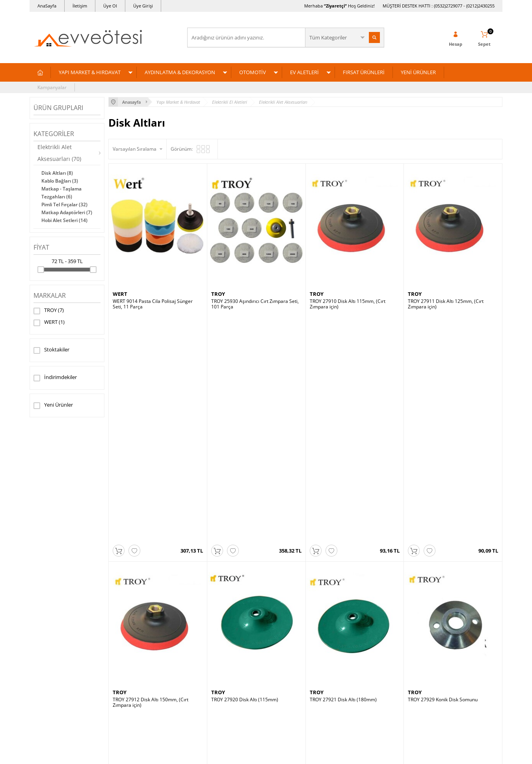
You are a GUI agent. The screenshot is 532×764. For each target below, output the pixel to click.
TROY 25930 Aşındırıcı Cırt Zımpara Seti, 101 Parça (255, 304)
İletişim (80, 6)
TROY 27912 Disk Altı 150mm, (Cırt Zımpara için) (151, 476)
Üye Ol (110, 6)
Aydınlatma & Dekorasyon (62, 665)
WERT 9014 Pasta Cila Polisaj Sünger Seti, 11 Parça (153, 304)
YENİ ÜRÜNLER (418, 72)
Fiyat (41, 247)
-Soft (225, 754)
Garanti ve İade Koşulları (139, 689)
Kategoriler (54, 134)
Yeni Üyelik (282, 653)
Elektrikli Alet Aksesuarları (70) (59, 153)
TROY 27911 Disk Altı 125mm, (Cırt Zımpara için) (446, 304)
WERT (49, 323)
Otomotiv (44, 677)
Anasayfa (201, 653)
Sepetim (200, 689)
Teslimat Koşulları (132, 653)
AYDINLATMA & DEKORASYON (180, 72)
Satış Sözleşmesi (131, 677)
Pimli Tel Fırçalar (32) (64, 205)
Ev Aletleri (45, 689)
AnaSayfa (47, 6)
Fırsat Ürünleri (49, 701)
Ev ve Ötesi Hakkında (372, 653)
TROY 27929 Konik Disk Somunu (443, 473)
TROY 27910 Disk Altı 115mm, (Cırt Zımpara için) (348, 304)
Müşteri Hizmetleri (212, 665)
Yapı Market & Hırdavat (59, 653)
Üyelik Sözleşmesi (132, 665)
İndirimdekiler (55, 378)
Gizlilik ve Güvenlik (133, 701)
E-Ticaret (242, 754)
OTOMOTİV (253, 72)
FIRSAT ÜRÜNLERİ (364, 72)
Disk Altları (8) (57, 173)
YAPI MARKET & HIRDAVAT (90, 72)
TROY (49, 311)
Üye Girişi (143, 6)
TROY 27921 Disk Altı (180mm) (343, 473)
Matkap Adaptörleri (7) (67, 212)
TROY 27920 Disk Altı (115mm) (245, 473)
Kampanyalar (52, 87)
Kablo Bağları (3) (60, 181)
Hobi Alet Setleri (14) (64, 220)
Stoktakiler (51, 350)
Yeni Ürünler (53, 405)
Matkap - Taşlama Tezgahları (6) (61, 193)
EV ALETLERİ (304, 72)
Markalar (50, 295)
